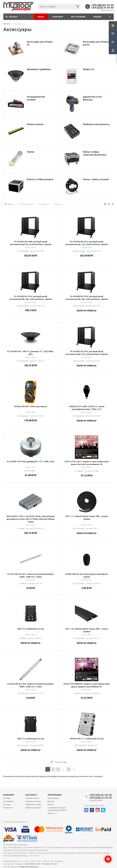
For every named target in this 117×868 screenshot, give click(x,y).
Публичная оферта (34, 808)
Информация (55, 795)
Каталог (13, 17)
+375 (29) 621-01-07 (102, 5)
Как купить (31, 795)
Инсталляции (78, 17)
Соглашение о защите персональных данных (57, 809)
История (7, 798)
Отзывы (7, 804)
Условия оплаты (32, 798)
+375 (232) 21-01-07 (102, 8)
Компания (58, 17)
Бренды (97, 17)
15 (69, 769)
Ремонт (51, 804)
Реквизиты (8, 808)
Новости (51, 813)
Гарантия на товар (33, 804)
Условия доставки (33, 801)
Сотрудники (8, 801)
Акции (41, 17)
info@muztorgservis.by (29, 867)
